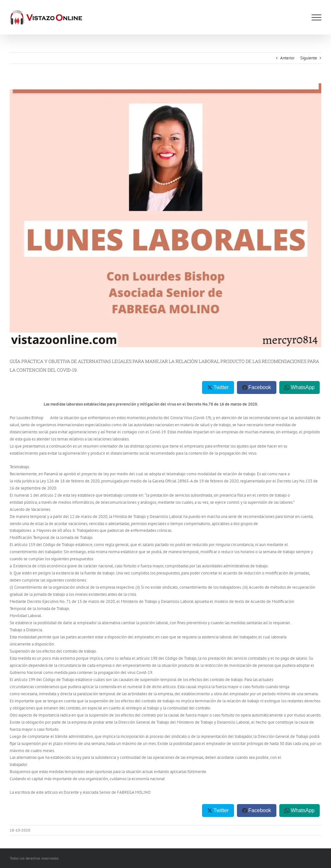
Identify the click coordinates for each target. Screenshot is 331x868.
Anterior (287, 58)
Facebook (260, 387)
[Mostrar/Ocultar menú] (316, 17)
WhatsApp (303, 387)
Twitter (221, 387)
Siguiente (309, 58)
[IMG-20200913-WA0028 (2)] (165, 215)
